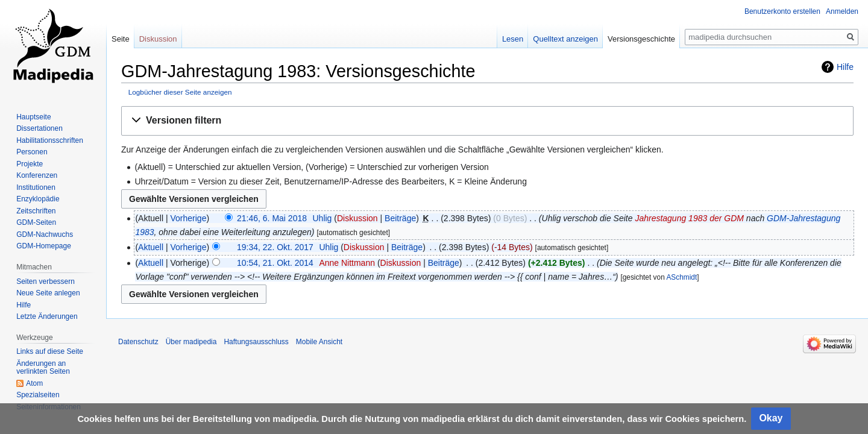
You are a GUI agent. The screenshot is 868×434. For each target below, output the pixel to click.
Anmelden (842, 11)
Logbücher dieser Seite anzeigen (180, 92)
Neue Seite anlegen (48, 293)
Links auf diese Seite (50, 351)
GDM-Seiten (36, 222)
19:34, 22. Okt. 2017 (275, 247)
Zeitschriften (36, 211)
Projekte (30, 164)
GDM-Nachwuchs (45, 234)
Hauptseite (33, 117)
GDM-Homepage (44, 246)
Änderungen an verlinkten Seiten (43, 368)
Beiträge (400, 218)
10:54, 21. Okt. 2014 (275, 263)
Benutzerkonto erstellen (782, 11)
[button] (487, 121)
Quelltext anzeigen (565, 39)
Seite (121, 39)
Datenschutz (138, 342)
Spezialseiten (38, 395)
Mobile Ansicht (319, 342)
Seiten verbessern (46, 281)
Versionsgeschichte (641, 39)
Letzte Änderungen (47, 316)
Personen (32, 152)
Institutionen (36, 187)
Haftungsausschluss (256, 342)
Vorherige (189, 218)
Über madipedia (191, 342)
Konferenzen (37, 175)
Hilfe (845, 67)
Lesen (513, 39)
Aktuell (151, 247)
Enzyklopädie (38, 199)
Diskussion (357, 218)
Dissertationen (39, 128)
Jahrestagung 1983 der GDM (689, 218)
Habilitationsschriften (50, 140)
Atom (34, 383)
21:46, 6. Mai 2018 (272, 218)
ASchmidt (681, 277)
